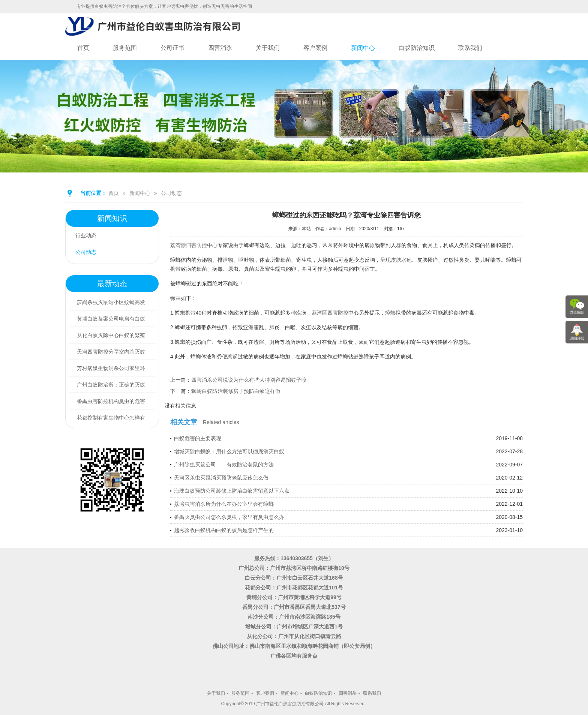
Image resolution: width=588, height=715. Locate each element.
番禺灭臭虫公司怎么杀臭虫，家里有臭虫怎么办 (229, 517)
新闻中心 (363, 48)
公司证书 (172, 48)
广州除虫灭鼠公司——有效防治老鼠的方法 (224, 465)
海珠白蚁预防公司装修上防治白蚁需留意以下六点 (232, 491)
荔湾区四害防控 (330, 313)
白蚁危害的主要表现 (198, 438)
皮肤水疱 (401, 260)
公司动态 (171, 193)
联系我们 (470, 48)
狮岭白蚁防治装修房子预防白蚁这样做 (236, 391)
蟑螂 (390, 313)
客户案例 (315, 48)
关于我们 (268, 48)
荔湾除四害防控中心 (194, 245)
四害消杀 (220, 48)
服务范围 (125, 48)
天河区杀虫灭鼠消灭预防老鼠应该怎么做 (221, 478)
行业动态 (89, 237)
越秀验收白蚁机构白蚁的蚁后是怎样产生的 (224, 530)
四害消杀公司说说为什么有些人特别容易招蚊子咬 (249, 380)
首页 (83, 48)
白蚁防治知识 (417, 48)
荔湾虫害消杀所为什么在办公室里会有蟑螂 (224, 504)
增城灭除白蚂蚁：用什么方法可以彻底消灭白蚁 (229, 451)
